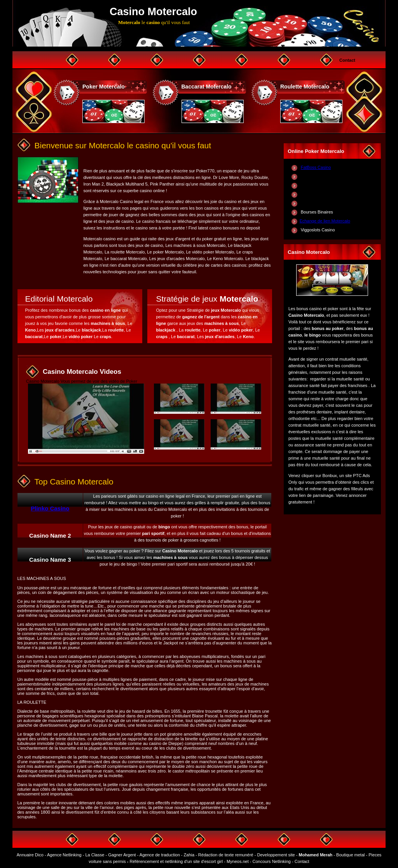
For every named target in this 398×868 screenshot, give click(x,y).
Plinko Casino (50, 508)
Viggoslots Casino (318, 230)
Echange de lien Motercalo (325, 221)
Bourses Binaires (317, 212)
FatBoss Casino (316, 167)
